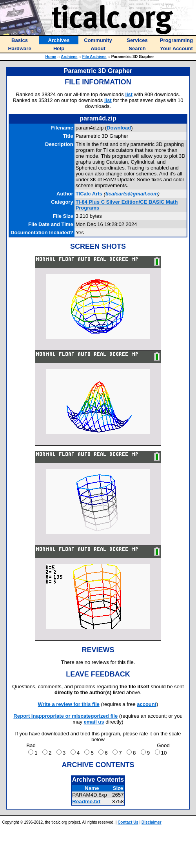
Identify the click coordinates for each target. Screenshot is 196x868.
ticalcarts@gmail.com (132, 194)
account (147, 704)
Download (119, 128)
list (129, 94)
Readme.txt (86, 801)
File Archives (94, 57)
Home (51, 57)
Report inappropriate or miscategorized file (65, 716)
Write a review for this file (69, 704)
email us (94, 722)
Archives (69, 57)
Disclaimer (152, 822)
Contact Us (128, 822)
